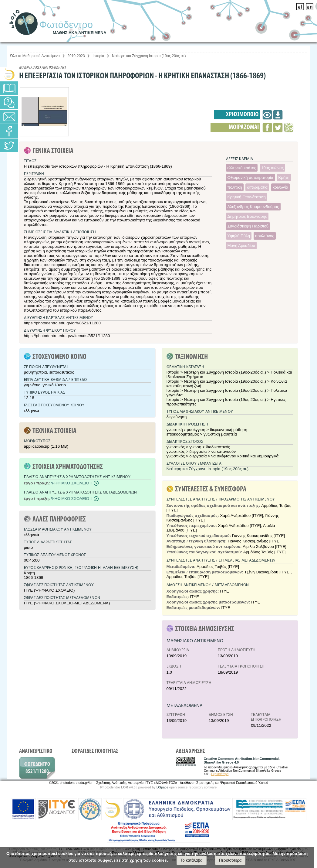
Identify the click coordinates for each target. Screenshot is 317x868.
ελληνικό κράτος (242, 168)
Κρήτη (284, 178)
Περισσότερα (220, 774)
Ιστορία (98, 56)
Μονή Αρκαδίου (241, 246)
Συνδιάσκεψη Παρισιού (248, 226)
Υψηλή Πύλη (239, 236)
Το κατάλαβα (192, 860)
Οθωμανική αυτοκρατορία (250, 178)
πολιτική (235, 187)
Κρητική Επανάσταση (247, 197)
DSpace (162, 787)
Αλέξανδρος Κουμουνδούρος (253, 207)
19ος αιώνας (272, 168)
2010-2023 (76, 56)
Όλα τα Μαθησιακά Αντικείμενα (35, 56)
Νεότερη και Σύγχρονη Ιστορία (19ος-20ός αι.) (149, 56)
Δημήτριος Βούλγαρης (247, 216)
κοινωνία (280, 187)
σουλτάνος (265, 236)
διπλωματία (257, 187)
